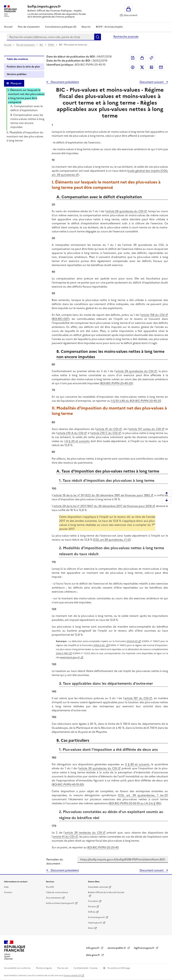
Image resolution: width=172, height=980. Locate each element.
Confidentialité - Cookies (86, 968)
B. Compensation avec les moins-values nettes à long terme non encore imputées (27, 121)
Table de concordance (57, 892)
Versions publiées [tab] (17, 74)
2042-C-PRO (62, 653)
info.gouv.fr (93, 948)
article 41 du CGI (107, 429)
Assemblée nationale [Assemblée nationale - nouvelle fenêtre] (98, 887)
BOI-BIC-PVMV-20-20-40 (103, 847)
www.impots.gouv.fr (70, 657)
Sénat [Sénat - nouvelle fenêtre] (91, 928)
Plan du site (63, 968)
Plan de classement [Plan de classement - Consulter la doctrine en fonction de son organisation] (29, 27)
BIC (42, 45)
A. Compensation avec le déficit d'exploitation (27, 108)
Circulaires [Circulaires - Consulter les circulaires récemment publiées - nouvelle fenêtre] (93, 901)
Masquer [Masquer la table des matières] (16, 83)
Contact (8, 892)
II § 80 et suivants (137, 764)
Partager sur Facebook (133, 67)
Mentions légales (44, 968)
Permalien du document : (55, 861)
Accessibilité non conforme (18, 968)
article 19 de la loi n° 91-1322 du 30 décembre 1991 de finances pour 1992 (102, 495)
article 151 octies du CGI (145, 429)
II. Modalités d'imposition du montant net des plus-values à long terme (25, 136)
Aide (6, 887)
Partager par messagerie (161, 67)
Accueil (8, 27)
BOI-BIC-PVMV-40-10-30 (68, 784)
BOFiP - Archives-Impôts (109, 27)
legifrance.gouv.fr (145, 948)
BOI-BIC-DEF (61, 319)
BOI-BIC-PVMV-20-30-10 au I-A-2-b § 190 (135, 803)
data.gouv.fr (93, 955)
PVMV (51, 45)
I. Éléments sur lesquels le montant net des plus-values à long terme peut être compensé (26, 96)
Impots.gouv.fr (95, 923)
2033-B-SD (132, 641)
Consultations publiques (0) (61, 27)
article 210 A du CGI (70, 433)
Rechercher (98, 37)
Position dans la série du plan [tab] (23, 67)
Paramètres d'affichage (118, 968)
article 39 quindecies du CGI (125, 211)
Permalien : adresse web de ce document (152, 58)
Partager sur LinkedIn (152, 67)
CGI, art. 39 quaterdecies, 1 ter (141, 795)
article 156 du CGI (153, 315)
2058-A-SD (99, 645)
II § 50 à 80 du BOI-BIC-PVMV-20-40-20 (136, 401)
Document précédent (64, 82)
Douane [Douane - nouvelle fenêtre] (92, 907)
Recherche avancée (126, 36)
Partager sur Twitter (142, 67)
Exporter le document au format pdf (133, 58)
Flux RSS (50, 887)
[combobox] (50, 37)
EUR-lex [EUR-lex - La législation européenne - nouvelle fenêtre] (92, 912)
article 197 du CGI (137, 698)
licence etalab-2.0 (72, 975)
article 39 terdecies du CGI (83, 833)
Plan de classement (26, 45)
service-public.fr (117, 948)
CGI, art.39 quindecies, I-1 (110, 540)
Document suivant (152, 82)
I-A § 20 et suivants (77, 441)
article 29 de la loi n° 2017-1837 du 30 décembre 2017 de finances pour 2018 (103, 506)
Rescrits (86, 27)
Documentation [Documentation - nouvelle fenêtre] (54, 898)
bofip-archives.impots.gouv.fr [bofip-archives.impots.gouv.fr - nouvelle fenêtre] (60, 903)
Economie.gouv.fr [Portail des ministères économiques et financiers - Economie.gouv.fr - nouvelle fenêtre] (96, 917)
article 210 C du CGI (104, 433)
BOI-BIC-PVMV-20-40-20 (116, 383)
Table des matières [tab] (17, 59)
